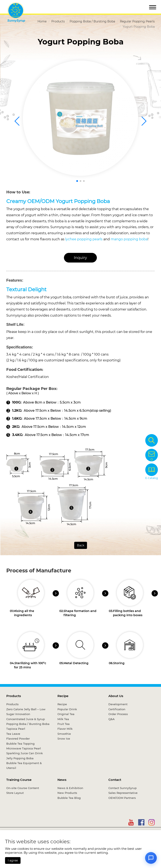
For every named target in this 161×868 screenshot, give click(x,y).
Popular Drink (67, 709)
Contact (115, 780)
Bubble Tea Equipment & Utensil (24, 765)
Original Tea (66, 714)
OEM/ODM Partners (122, 798)
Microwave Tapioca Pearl (24, 748)
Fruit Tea (64, 724)
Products (58, 21)
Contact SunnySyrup (123, 788)
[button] (77, 181)
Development (118, 704)
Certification (117, 709)
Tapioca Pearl (16, 729)
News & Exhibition (70, 788)
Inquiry (80, 258)
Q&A (112, 719)
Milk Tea (63, 719)
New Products (67, 793)
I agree (13, 860)
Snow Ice (64, 739)
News (62, 780)
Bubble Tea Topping (20, 744)
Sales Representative (123, 793)
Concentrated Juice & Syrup (26, 719)
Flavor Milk (65, 729)
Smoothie (64, 734)
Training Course (19, 780)
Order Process (118, 714)
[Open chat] (151, 858)
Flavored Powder (18, 739)
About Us (116, 696)
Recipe (63, 696)
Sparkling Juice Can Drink (25, 753)
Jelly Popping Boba (20, 758)
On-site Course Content (23, 788)
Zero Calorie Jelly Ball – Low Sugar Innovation (26, 712)
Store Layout (15, 793)
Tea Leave (13, 734)
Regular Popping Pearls (137, 21)
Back (81, 545)
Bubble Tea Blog (69, 798)
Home (42, 21)
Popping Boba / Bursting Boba (92, 21)
